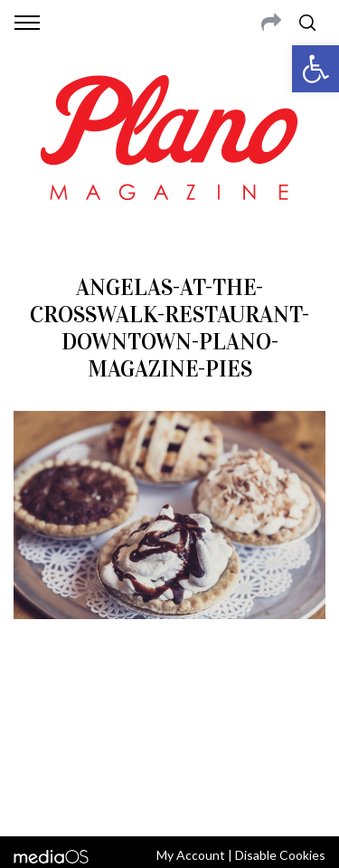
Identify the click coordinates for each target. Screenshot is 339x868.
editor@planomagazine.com (170, 749)
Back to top (169, 798)
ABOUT (35, 706)
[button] (315, 69)
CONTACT (88, 706)
